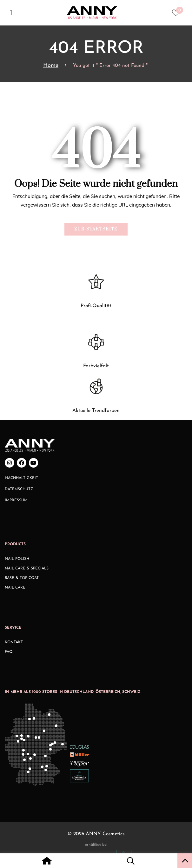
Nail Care (15, 588)
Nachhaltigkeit (21, 478)
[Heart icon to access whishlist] (177, 15)
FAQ (9, 652)
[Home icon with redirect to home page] (47, 862)
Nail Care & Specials (27, 568)
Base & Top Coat (22, 578)
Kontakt (14, 642)
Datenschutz (19, 489)
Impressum (16, 500)
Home (51, 65)
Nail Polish (17, 559)
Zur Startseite (96, 229)
